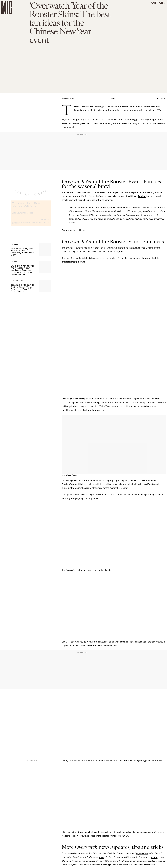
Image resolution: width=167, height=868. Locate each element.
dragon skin (83, 832)
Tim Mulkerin (69, 99)
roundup (151, 861)
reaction (92, 646)
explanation (142, 853)
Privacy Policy (15, 226)
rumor (101, 857)
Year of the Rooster (131, 106)
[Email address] (31, 214)
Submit (45, 221)
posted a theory (78, 399)
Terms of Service (43, 224)
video (93, 861)
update (154, 857)
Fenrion (142, 196)
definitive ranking (102, 865)
